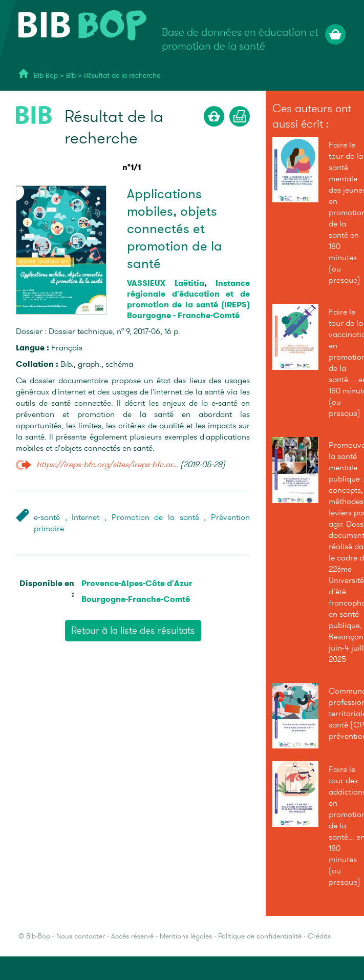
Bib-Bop (46, 76)
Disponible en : (47, 589)
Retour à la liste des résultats (133, 631)
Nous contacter (81, 936)
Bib (71, 76)
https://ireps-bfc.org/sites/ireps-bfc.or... (107, 465)
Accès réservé (132, 936)
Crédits (319, 936)
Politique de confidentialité (260, 936)
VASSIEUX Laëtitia (165, 283)
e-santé (47, 517)
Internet (85, 517)
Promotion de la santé (155, 517)
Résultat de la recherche (122, 76)
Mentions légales (186, 936)
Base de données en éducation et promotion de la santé (240, 39)
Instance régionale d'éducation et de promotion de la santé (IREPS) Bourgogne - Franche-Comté (188, 299)
